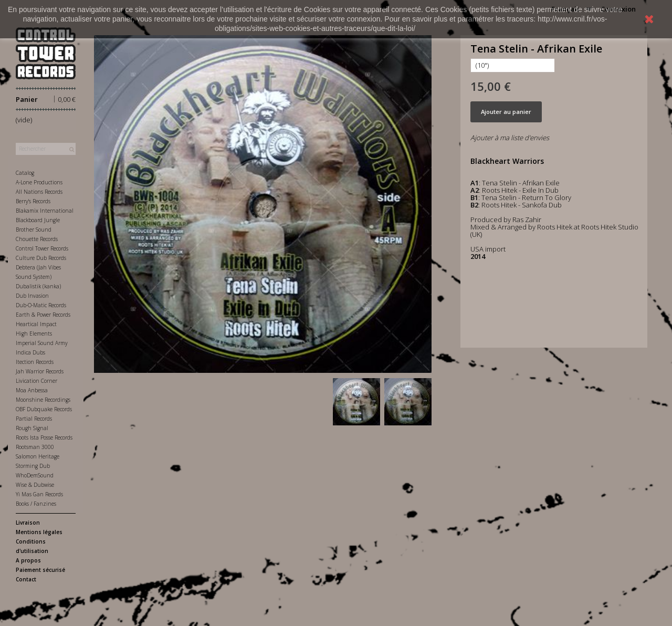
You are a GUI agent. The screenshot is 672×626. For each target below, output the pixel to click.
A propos (28, 560)
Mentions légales (39, 532)
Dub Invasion (32, 296)
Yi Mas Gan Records (39, 494)
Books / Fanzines (36, 504)
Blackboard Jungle (38, 220)
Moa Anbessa (32, 390)
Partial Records (34, 419)
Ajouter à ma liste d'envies (510, 138)
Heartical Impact (36, 324)
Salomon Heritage (38, 456)
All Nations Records (39, 192)
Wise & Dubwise (35, 485)
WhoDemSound (35, 475)
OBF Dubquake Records (44, 409)
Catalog (25, 173)
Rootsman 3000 (35, 447)
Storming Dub (33, 466)
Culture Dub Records (41, 258)
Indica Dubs (30, 352)
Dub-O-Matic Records (41, 305)
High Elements (34, 333)
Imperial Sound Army (42, 343)
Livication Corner (36, 381)
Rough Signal (32, 428)
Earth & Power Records (43, 315)
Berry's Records (33, 201)
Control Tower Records (42, 248)
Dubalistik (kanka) (38, 286)
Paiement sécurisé (40, 570)
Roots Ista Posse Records (44, 437)
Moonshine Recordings (43, 400)
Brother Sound (34, 229)
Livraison (28, 523)
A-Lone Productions (39, 182)
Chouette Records (37, 239)
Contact (26, 579)
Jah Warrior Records (40, 371)
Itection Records (35, 362)
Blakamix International (45, 211)
